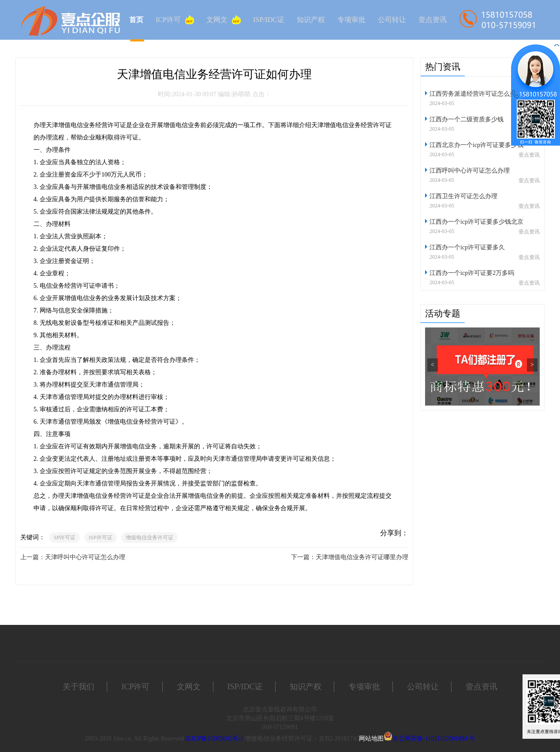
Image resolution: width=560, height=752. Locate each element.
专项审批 (351, 20)
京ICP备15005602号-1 (214, 739)
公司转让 (392, 20)
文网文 (224, 20)
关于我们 (78, 687)
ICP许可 (175, 20)
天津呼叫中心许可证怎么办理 (85, 557)
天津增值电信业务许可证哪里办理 (362, 557)
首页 (136, 20)
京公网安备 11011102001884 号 (434, 739)
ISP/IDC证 (269, 20)
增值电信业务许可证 (149, 538)
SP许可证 (65, 538)
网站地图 (371, 739)
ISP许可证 (100, 538)
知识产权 (311, 20)
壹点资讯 (433, 20)
